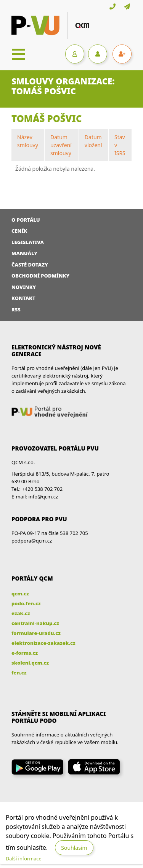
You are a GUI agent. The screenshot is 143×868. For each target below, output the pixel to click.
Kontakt (23, 298)
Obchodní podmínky (40, 276)
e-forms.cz (25, 653)
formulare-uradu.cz (36, 633)
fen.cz (19, 673)
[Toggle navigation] (18, 54)
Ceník (19, 231)
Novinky (24, 287)
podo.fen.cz (26, 603)
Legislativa (28, 242)
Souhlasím (74, 848)
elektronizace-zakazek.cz (43, 643)
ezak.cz (21, 613)
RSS (16, 309)
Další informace (24, 858)
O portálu (26, 220)
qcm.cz (20, 593)
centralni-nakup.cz (35, 623)
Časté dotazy (30, 265)
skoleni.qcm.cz (30, 663)
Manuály (24, 253)
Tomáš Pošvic (47, 118)
